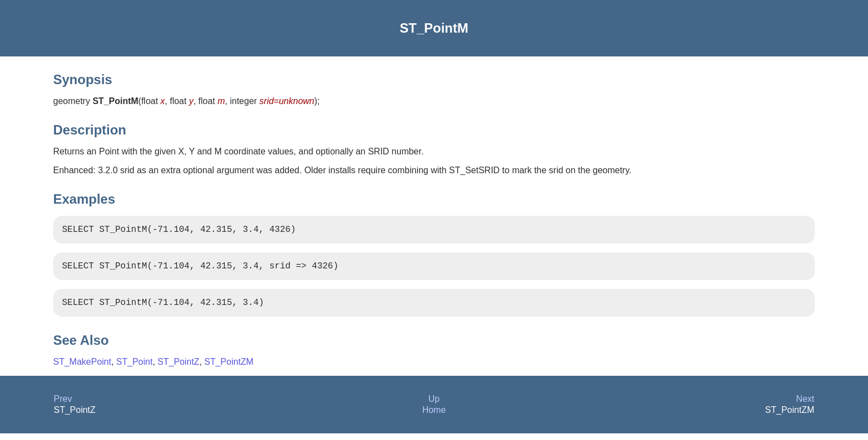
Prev (63, 405)
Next (805, 405)
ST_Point (135, 368)
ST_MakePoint (82, 368)
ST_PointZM (229, 368)
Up (434, 405)
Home (434, 416)
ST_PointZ (179, 368)
